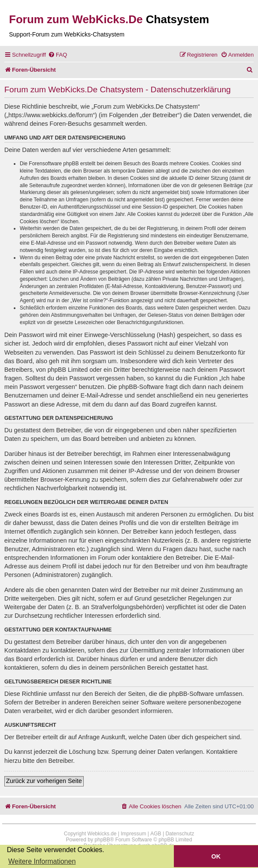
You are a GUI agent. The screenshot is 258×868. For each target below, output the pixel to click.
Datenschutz (180, 834)
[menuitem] (58, 55)
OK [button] (216, 856)
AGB (156, 834)
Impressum (133, 834)
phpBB (102, 840)
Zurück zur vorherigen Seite (44, 781)
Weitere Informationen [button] (42, 861)
